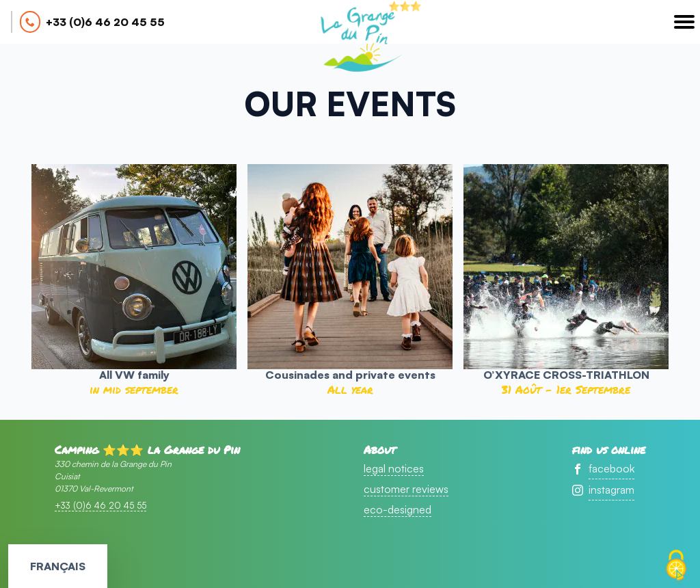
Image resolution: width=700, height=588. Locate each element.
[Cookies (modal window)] (676, 565)
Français (58, 566)
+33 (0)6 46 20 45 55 (105, 22)
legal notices (394, 468)
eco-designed (398, 509)
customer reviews (406, 489)
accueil (360, 38)
